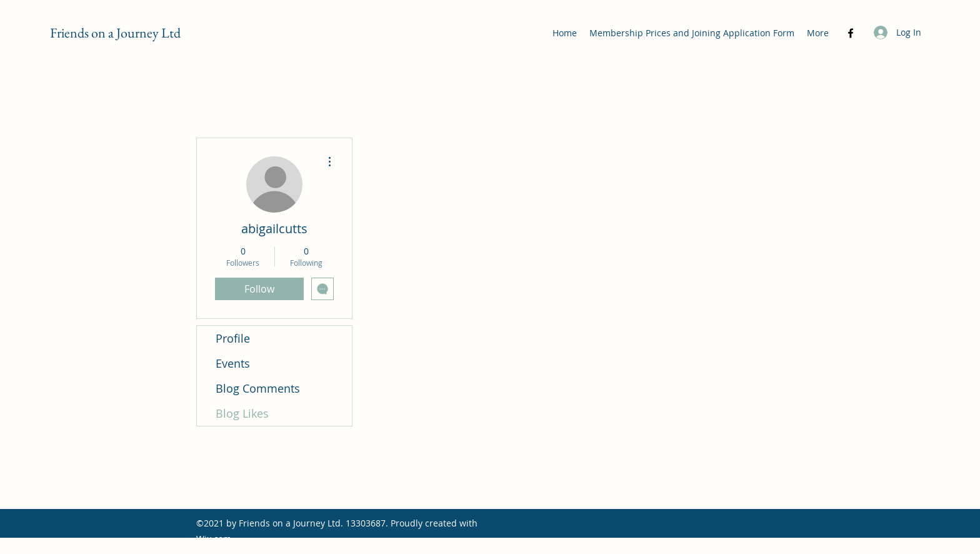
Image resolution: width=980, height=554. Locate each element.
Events (233, 363)
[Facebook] (851, 33)
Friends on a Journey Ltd (115, 33)
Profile (233, 338)
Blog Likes (242, 413)
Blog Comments (258, 388)
